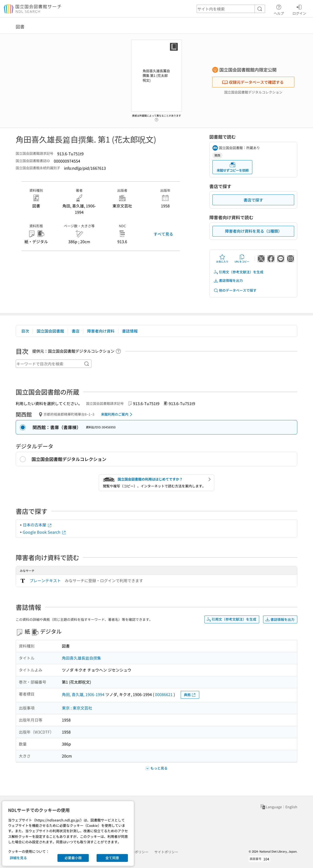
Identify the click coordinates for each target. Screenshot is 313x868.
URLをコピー (242, 259)
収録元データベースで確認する (253, 82)
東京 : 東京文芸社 (77, 708)
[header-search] (231, 9)
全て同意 (112, 858)
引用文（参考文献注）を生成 (238, 272)
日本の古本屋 (37, 525)
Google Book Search (45, 532)
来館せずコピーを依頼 (233, 167)
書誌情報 (130, 331)
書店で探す (253, 200)
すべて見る (163, 234)
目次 (25, 331)
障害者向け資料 (101, 331)
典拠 (190, 695)
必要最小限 (73, 858)
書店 (76, 331)
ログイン (299, 9)
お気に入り (222, 259)
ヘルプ (279, 9)
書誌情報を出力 (228, 281)
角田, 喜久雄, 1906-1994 (83, 694)
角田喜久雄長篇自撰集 (81, 658)
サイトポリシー (166, 852)
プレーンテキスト (45, 580)
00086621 (164, 694)
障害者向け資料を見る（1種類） (253, 231)
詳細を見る (18, 858)
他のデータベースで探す (235, 290)
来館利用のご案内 (117, 414)
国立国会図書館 (50, 331)
